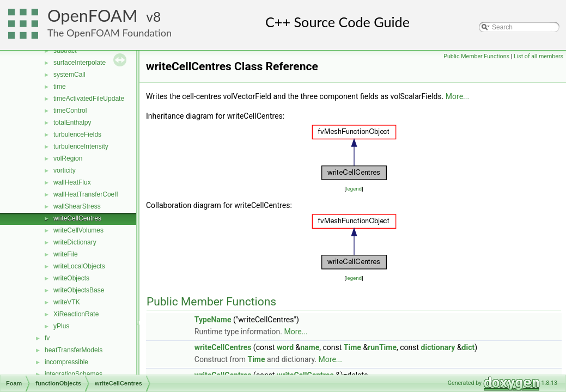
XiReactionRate (76, 314)
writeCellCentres (77, 218)
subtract (65, 51)
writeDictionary (75, 242)
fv (47, 338)
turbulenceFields (77, 134)
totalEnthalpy (72, 122)
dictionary (438, 347)
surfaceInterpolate (80, 63)
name (310, 347)
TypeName (213, 320)
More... (457, 96)
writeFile (66, 254)
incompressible (66, 362)
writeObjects (71, 278)
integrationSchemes (74, 374)
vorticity (65, 170)
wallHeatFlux (72, 182)
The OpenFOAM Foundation (109, 33)
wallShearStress (77, 206)
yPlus (61, 326)
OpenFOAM (93, 16)
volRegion (68, 158)
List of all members (538, 56)
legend (354, 189)
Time (352, 347)
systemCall (69, 75)
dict (468, 347)
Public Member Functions (476, 56)
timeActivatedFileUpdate (89, 99)
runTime (382, 347)
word (285, 347)
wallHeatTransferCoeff (86, 194)
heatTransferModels (74, 350)
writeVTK (67, 302)
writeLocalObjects (79, 266)
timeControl (70, 111)
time (60, 87)
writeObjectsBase (79, 290)
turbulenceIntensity (81, 146)
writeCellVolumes (78, 230)
